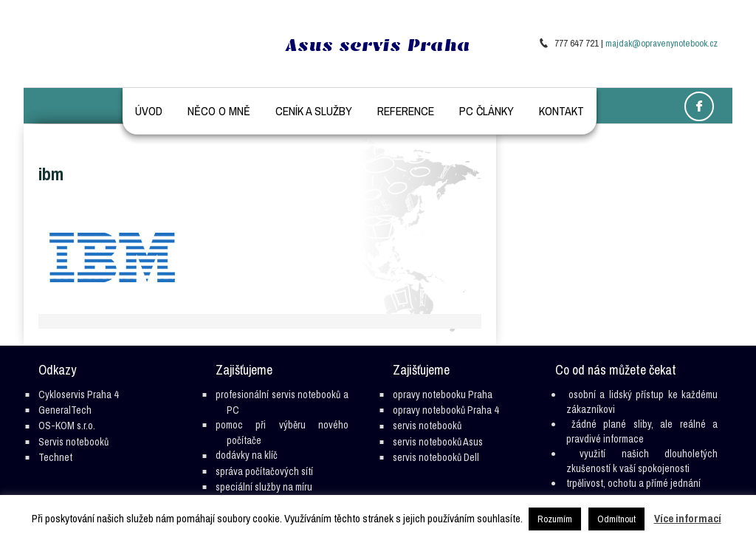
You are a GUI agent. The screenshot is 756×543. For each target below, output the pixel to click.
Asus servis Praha (378, 45)
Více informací (688, 518)
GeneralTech (65, 410)
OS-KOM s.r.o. (67, 426)
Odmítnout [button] (616, 519)
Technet (55, 457)
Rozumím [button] (555, 519)
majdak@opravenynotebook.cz (661, 43)
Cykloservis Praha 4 (78, 395)
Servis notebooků (73, 442)
